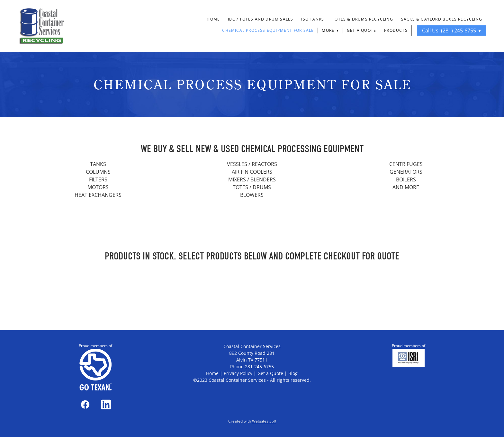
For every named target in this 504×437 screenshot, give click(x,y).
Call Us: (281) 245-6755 (451, 31)
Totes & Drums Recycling (363, 19)
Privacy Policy (238, 373)
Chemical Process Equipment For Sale (268, 30)
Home (213, 19)
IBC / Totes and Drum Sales (261, 19)
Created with (252, 421)
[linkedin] (106, 404)
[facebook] (85, 404)
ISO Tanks (313, 19)
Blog (293, 373)
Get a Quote (361, 30)
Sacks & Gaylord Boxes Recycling (442, 19)
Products (396, 30)
